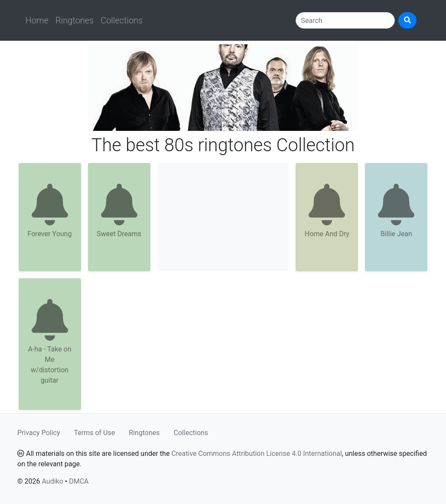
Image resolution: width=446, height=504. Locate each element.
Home (37, 20)
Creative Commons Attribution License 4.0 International (256, 454)
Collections (122, 20)
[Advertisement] (223, 217)
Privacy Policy (39, 433)
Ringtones (75, 20)
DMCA (79, 481)
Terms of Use (95, 433)
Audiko (52, 481)
